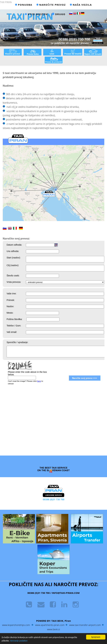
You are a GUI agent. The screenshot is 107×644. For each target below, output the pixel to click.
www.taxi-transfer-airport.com (85, 625)
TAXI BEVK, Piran (61, 621)
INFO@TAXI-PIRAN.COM (65, 593)
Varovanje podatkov (19, 641)
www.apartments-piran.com (50, 625)
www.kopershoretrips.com (16, 625)
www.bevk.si (53, 629)
